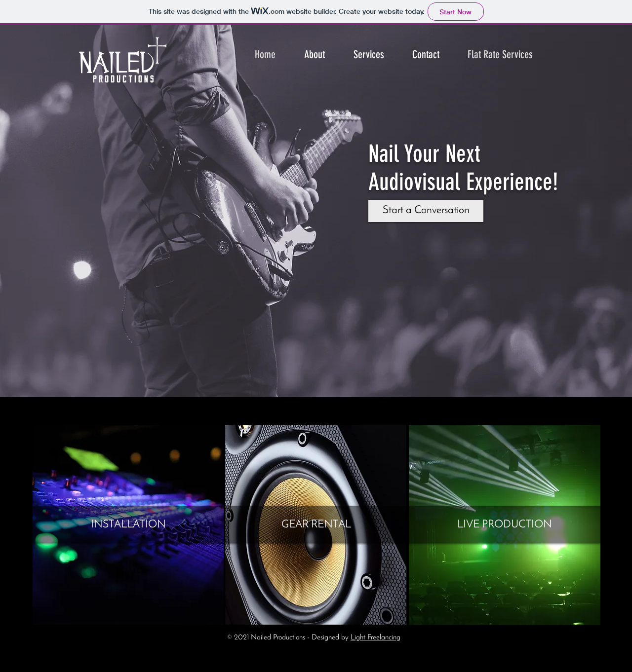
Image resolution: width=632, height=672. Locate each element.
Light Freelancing (375, 638)
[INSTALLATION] (128, 525)
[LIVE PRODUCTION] (505, 525)
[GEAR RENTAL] (316, 525)
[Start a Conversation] (426, 211)
